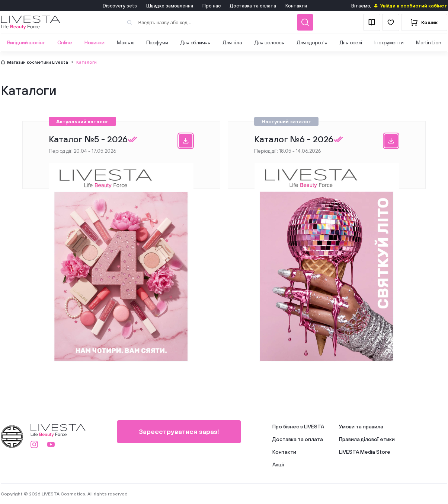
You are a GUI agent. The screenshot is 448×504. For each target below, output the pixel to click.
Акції (278, 465)
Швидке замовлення (170, 6)
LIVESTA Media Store (365, 452)
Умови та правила (361, 427)
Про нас (212, 6)
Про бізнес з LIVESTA (298, 427)
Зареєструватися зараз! (179, 432)
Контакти (296, 6)
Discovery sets (120, 6)
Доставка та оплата (253, 6)
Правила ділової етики (367, 439)
